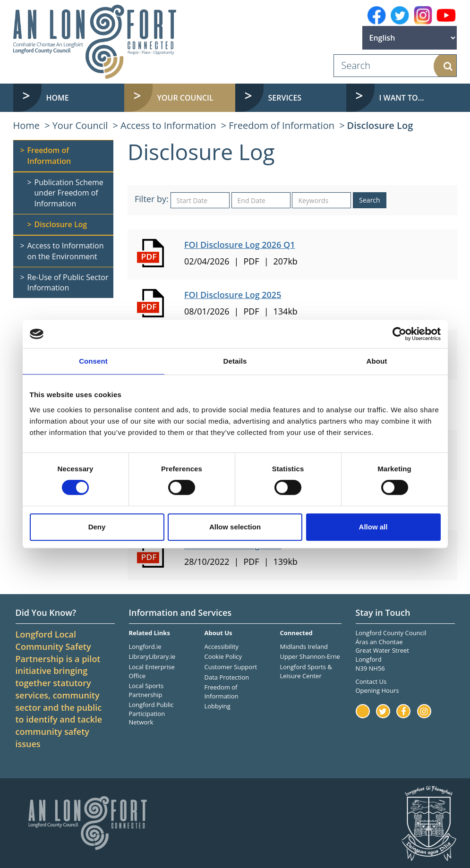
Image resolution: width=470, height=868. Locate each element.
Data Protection (226, 677)
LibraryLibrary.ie (152, 656)
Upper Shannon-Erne (310, 656)
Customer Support (231, 667)
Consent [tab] (93, 361)
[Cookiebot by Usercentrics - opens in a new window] (399, 334)
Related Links (150, 633)
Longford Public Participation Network (151, 713)
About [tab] (377, 361)
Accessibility (221, 647)
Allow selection (235, 527)
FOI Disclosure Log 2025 (233, 295)
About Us (218, 633)
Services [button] (285, 98)
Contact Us (371, 681)
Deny (97, 527)
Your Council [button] (185, 98)
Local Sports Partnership (146, 690)
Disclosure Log (380, 125)
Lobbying (217, 706)
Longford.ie (145, 647)
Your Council (80, 125)
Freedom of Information (282, 125)
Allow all (373, 527)
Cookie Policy (223, 656)
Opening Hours (377, 690)
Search (369, 200)
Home (58, 98)
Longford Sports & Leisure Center (306, 671)
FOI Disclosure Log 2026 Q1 (240, 245)
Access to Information (168, 125)
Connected (296, 633)
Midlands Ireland (304, 647)
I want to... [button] (402, 98)
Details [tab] (235, 361)
